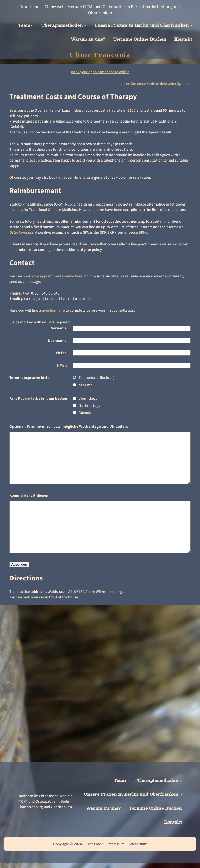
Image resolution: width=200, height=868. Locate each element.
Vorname (60, 328)
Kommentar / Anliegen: (30, 496)
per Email (87, 385)
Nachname (59, 341)
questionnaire (53, 311)
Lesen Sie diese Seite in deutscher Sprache (156, 84)
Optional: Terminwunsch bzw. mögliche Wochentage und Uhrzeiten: (69, 427)
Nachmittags (89, 406)
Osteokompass (21, 232)
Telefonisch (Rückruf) (96, 378)
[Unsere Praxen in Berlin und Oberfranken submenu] (191, 26)
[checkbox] (74, 398)
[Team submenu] (32, 26)
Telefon (62, 353)
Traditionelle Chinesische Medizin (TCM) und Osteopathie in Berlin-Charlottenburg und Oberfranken (100, 10)
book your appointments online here (53, 276)
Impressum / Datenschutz (127, 844)
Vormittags (88, 398)
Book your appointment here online (100, 72)
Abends (85, 413)
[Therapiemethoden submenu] (85, 26)
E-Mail (63, 365)
